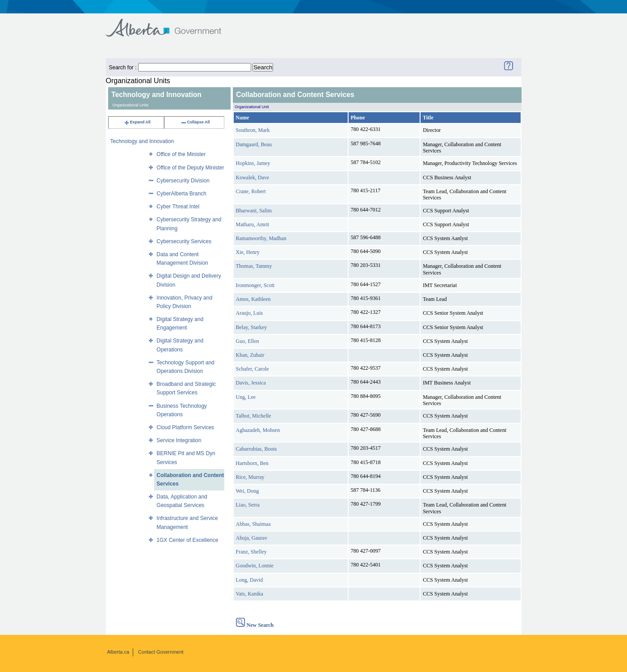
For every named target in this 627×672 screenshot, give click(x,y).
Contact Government (161, 652)
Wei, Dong (248, 491)
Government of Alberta (171, 23)
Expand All (137, 122)
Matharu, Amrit (253, 224)
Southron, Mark (253, 130)
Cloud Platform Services (185, 427)
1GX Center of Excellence (187, 540)
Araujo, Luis (250, 313)
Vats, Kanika (250, 594)
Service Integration (179, 440)
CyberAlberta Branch (181, 194)
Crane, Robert (251, 191)
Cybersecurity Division (183, 181)
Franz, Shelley (251, 552)
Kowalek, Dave (253, 178)
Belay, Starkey (252, 327)
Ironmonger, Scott (255, 285)
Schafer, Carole (252, 369)
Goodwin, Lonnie (255, 566)
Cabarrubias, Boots (257, 449)
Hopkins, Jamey (253, 163)
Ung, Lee (246, 397)
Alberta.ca (118, 652)
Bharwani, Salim (254, 211)
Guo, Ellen (248, 341)
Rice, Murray (250, 477)
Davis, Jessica (251, 383)
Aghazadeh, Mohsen (258, 430)
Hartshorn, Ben (252, 463)
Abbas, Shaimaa (253, 524)
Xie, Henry (248, 252)
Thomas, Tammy (254, 266)
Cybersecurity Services (184, 241)
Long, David (250, 580)
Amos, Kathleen (253, 299)
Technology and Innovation (142, 141)
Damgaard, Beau (254, 144)
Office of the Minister (181, 154)
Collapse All (195, 122)
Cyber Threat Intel (178, 207)
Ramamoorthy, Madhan (261, 238)
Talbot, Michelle (254, 416)
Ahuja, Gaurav (252, 538)
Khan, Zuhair (250, 355)
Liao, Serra (248, 505)
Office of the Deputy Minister (190, 168)
